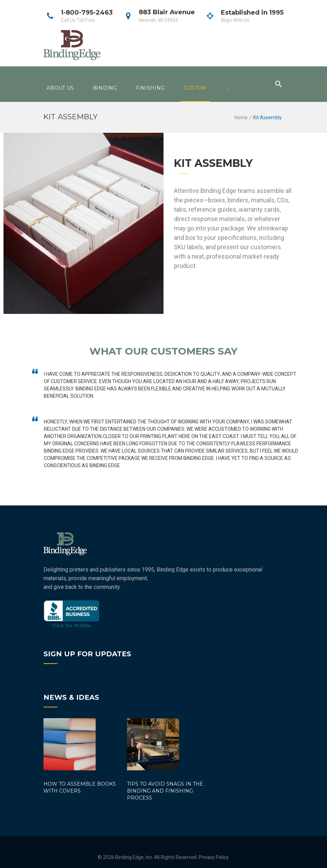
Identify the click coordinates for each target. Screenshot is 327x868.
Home (241, 117)
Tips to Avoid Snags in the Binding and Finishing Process (165, 791)
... (227, 88)
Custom (195, 88)
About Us (60, 88)
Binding (105, 88)
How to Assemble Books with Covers (80, 787)
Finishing (150, 88)
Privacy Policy (213, 857)
